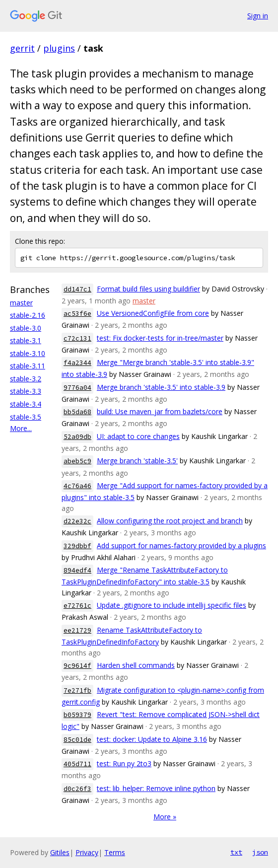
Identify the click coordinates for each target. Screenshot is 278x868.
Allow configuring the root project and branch (170, 521)
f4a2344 (77, 363)
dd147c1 (77, 289)
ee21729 (77, 630)
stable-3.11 (28, 366)
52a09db (77, 437)
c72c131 (77, 338)
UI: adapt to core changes (138, 436)
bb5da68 (77, 412)
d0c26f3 (77, 789)
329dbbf (77, 546)
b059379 (77, 715)
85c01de (77, 740)
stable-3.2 (26, 379)
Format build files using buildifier (148, 289)
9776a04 (77, 388)
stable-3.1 (26, 340)
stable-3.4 (26, 404)
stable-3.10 (28, 353)
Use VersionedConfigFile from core (153, 313)
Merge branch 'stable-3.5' (137, 461)
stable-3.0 (26, 328)
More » (165, 817)
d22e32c (77, 521)
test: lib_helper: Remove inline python (156, 788)
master (21, 303)
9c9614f (77, 666)
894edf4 (77, 570)
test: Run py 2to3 (124, 763)
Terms (115, 852)
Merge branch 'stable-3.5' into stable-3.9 (161, 387)
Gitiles (60, 852)
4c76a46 (77, 486)
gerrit (22, 48)
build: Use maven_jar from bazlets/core (160, 411)
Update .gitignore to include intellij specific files (172, 605)
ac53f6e (77, 314)
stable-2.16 (28, 315)
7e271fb (77, 690)
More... (21, 428)
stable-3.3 (26, 391)
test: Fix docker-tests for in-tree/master (160, 338)
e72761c (77, 606)
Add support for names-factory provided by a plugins (181, 545)
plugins (59, 48)
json (260, 852)
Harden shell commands (136, 665)
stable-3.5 (26, 417)
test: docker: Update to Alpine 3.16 (152, 739)
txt (236, 852)
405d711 (77, 764)
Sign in (258, 16)
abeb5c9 (77, 461)
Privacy (87, 852)
